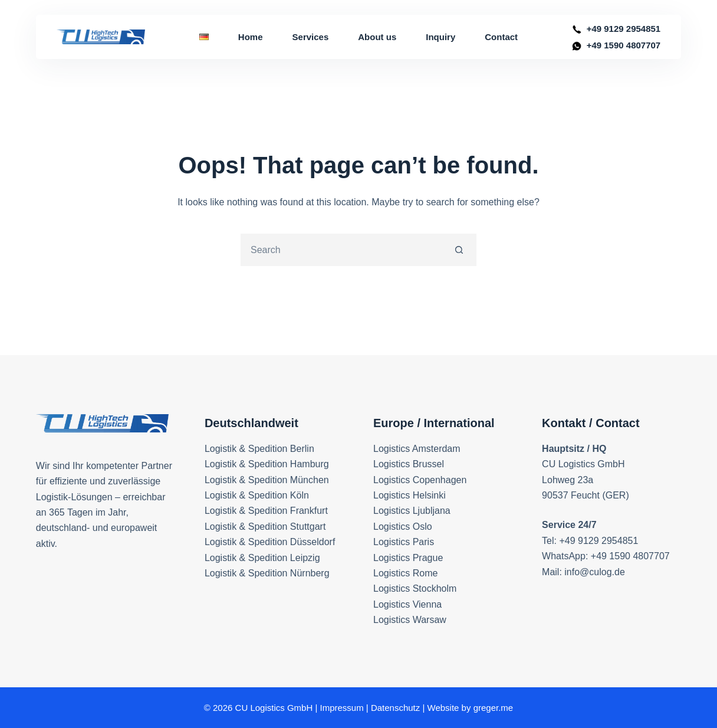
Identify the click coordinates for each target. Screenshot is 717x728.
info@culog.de (595, 572)
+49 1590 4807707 (624, 45)
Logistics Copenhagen (420, 480)
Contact (501, 37)
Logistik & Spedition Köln (257, 495)
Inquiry (440, 37)
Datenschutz (395, 708)
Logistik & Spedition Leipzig (262, 558)
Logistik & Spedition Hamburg (267, 464)
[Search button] (459, 250)
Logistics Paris (404, 542)
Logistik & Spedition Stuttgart (265, 527)
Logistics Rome (405, 573)
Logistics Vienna (407, 604)
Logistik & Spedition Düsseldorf (270, 542)
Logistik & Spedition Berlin (259, 449)
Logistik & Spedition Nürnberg (267, 573)
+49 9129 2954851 (624, 29)
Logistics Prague (408, 558)
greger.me (494, 708)
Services (311, 37)
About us (377, 37)
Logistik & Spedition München (267, 480)
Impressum (341, 708)
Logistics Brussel (409, 464)
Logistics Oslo (403, 527)
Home (251, 37)
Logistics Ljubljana (412, 511)
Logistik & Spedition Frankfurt (266, 511)
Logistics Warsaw (410, 620)
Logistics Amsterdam (417, 449)
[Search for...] (342, 250)
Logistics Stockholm (415, 588)
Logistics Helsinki (410, 495)
